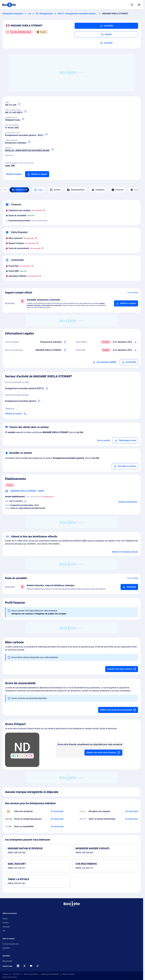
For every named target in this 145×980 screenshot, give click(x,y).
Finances (117, 190)
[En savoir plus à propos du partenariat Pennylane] (132, 819)
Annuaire (6, 927)
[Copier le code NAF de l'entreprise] (47, 388)
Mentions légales (14, 174)
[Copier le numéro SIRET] (25, 112)
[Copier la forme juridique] (29, 142)
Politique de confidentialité (50, 974)
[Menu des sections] (5, 190)
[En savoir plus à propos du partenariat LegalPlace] (57, 811)
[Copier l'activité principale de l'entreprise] (39, 401)
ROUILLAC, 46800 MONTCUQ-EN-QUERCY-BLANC (27, 150)
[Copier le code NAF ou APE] (46, 134)
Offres (5, 919)
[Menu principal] (139, 5)
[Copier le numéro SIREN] (19, 104)
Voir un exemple (133, 293)
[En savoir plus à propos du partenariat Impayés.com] (132, 811)
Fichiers (6, 923)
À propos (6, 974)
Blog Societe (7, 961)
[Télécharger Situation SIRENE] (136, 342)
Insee (8, 166)
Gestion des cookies (30, 974)
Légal (38, 190)
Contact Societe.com (11, 944)
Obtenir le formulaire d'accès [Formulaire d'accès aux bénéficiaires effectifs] (125, 552)
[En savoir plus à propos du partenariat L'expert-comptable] (57, 827)
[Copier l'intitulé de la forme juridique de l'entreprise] (65, 342)
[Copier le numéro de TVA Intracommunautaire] (23, 119)
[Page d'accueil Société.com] (9, 5)
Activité (55, 190)
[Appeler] (106, 34)
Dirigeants (98, 190)
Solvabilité (106, 26)
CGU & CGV (16, 974)
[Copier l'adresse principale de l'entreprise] (53, 149)
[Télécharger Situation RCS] (136, 350)
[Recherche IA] (19, 190)
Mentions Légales (69, 974)
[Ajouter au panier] (126, 303)
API (4, 931)
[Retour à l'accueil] (72, 904)
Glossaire (6, 948)
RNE (13, 166)
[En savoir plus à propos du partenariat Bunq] (57, 819)
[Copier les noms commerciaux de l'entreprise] (65, 350)
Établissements (76, 190)
